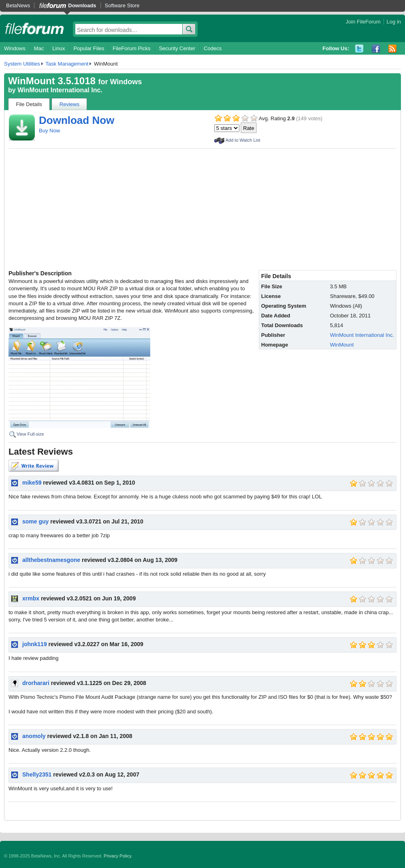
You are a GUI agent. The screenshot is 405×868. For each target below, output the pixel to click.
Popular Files (89, 48)
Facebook (376, 49)
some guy (35, 521)
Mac (39, 48)
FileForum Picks (131, 48)
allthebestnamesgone (51, 560)
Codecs (213, 48)
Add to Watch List (243, 140)
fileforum (35, 28)
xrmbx (31, 598)
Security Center (177, 48)
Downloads (82, 5)
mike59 (32, 483)
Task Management (67, 64)
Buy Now (49, 131)
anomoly (34, 736)
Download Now (77, 120)
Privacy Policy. (118, 856)
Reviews (69, 104)
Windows (15, 48)
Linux (59, 48)
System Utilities (22, 64)
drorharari (36, 683)
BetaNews (18, 5)
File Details (29, 104)
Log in (394, 22)
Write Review (34, 466)
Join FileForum (363, 22)
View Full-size (30, 434)
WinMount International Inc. (60, 90)
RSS (393, 49)
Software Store (122, 5)
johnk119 (35, 644)
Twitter (359, 49)
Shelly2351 (37, 774)
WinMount (342, 345)
